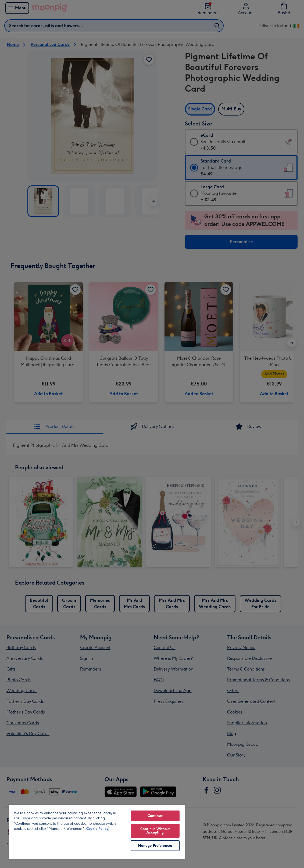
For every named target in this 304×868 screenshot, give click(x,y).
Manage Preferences (155, 846)
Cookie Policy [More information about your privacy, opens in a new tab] (97, 829)
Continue (155, 816)
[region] (97, 832)
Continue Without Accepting (155, 831)
